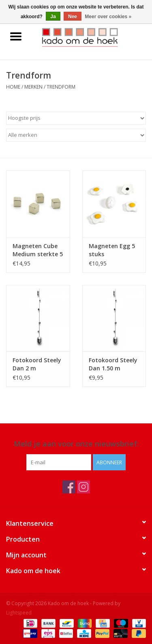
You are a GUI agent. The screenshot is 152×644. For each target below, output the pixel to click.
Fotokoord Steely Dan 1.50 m (113, 364)
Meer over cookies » (108, 17)
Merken (33, 87)
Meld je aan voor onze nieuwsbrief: (76, 444)
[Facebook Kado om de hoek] (69, 487)
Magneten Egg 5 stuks (112, 250)
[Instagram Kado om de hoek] (83, 487)
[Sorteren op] (76, 118)
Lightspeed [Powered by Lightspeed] (19, 613)
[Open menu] (16, 36)
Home (13, 87)
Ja (53, 17)
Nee (73, 17)
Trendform (61, 87)
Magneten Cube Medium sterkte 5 (38, 250)
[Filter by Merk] (76, 135)
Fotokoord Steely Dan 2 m (37, 364)
